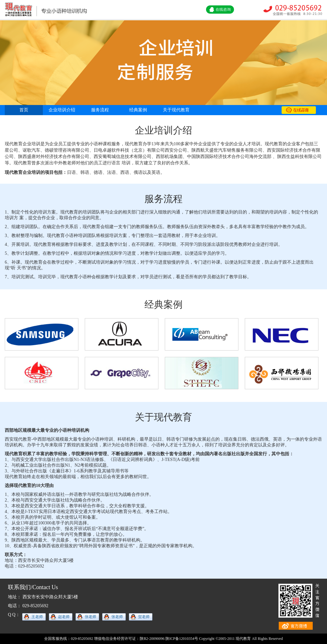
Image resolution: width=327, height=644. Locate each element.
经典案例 (138, 110)
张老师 (90, 617)
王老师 (37, 617)
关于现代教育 (176, 110)
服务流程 (100, 110)
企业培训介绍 (62, 110)
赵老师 (64, 617)
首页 (24, 110)
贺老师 (144, 617)
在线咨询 (223, 10)
